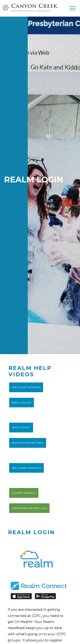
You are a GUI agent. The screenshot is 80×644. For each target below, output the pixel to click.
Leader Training (24, 493)
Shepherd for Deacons (29, 508)
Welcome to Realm (26, 387)
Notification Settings (28, 443)
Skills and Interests (26, 468)
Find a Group (22, 403)
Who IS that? (21, 427)
